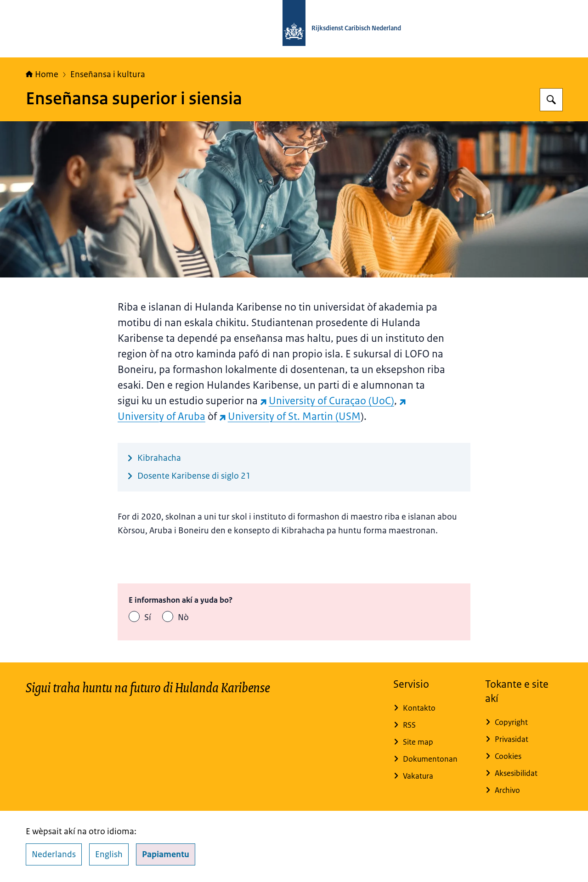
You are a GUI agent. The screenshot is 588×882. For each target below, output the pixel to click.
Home (42, 74)
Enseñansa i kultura (108, 74)
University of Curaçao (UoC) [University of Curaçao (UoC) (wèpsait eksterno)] (327, 401)
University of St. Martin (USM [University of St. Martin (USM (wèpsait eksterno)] (290, 416)
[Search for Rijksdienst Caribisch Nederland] (551, 100)
